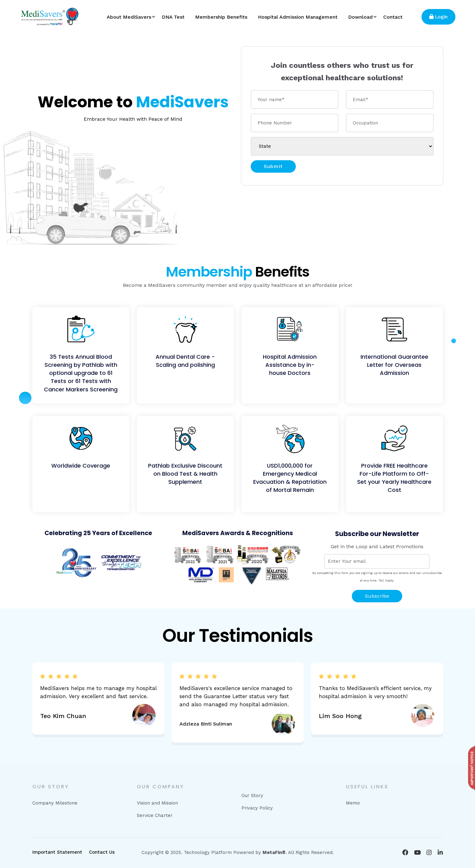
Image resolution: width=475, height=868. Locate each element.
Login (438, 17)
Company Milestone (55, 803)
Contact (393, 17)
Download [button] (360, 17)
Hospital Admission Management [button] (298, 17)
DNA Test (173, 17)
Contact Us (102, 852)
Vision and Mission (157, 803)
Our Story (252, 796)
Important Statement (57, 852)
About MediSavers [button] (129, 17)
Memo (353, 803)
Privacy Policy (257, 808)
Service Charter (155, 815)
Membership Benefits (221, 17)
